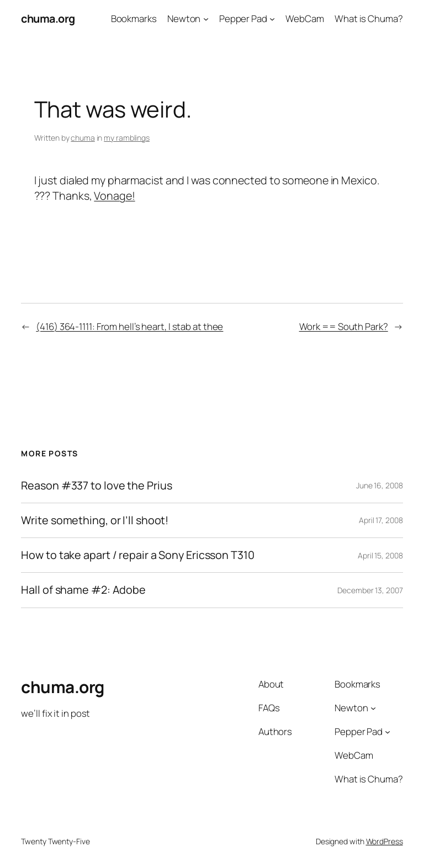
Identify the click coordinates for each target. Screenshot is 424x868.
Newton (184, 18)
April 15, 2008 (380, 555)
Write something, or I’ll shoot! (95, 520)
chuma (83, 138)
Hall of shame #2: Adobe (83, 590)
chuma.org (48, 18)
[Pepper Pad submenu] (272, 19)
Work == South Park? (344, 326)
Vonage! (114, 196)
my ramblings (127, 138)
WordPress (385, 841)
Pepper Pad (243, 18)
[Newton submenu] (206, 19)
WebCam (304, 18)
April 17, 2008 (381, 520)
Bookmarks (134, 18)
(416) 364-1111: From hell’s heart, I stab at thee (129, 326)
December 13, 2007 (370, 590)
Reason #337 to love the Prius (96, 486)
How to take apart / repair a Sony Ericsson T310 (137, 555)
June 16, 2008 (380, 485)
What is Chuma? (369, 18)
